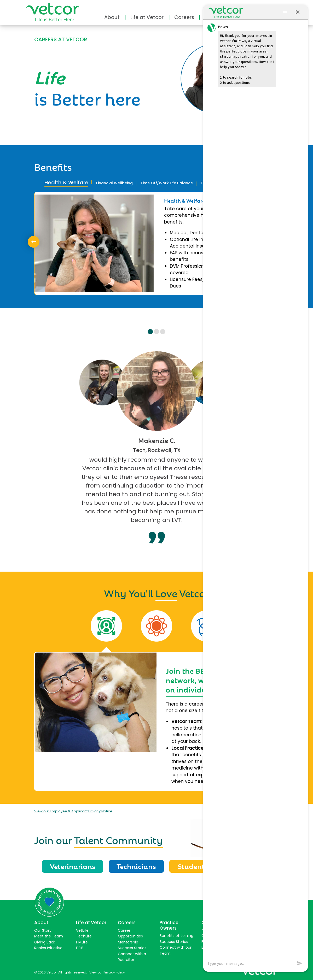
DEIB (80, 948)
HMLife (82, 942)
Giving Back (45, 942)
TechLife (84, 936)
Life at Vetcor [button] (147, 17)
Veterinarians (73, 866)
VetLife (82, 930)
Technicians (136, 866)
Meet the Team (49, 936)
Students (193, 866)
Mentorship (128, 942)
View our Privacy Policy (107, 972)
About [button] (112, 17)
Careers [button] (184, 17)
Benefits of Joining (176, 936)
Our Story (43, 930)
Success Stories (132, 948)
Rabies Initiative (48, 948)
